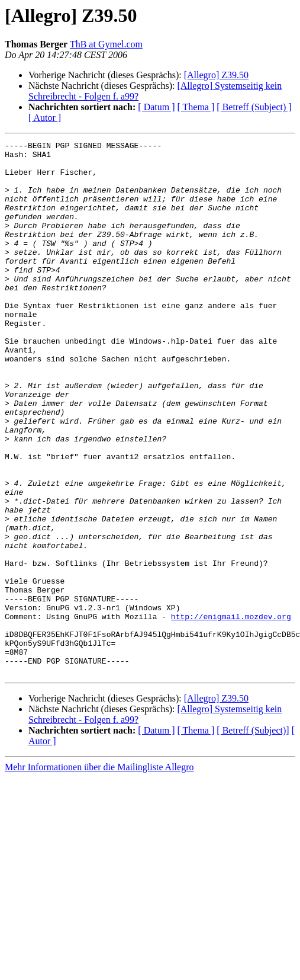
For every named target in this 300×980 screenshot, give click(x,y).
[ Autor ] (45, 118)
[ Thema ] (196, 107)
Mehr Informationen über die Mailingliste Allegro (99, 874)
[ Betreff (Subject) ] (254, 107)
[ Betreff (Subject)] (253, 837)
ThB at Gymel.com (106, 44)
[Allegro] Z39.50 (216, 75)
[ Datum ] (156, 107)
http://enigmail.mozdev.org (231, 712)
